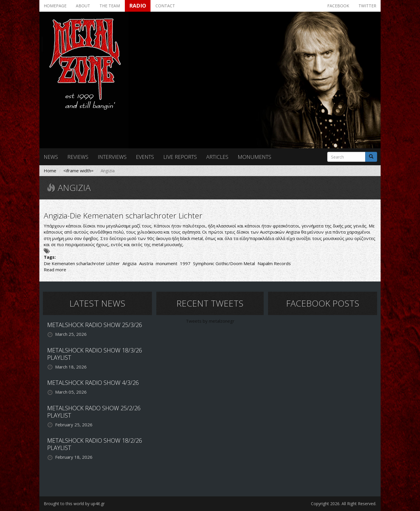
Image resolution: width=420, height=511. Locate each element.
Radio (138, 6)
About (83, 6)
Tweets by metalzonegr (210, 321)
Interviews (112, 157)
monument (167, 263)
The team (110, 6)
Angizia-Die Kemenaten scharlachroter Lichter (123, 215)
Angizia (129, 263)
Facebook (338, 6)
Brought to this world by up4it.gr (74, 504)
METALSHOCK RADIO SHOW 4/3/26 (93, 383)
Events (145, 157)
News (51, 157)
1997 (185, 263)
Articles (217, 157)
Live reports (180, 157)
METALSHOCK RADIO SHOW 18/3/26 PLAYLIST (95, 354)
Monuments (254, 157)
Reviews (78, 157)
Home (50, 171)
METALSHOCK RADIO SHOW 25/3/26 (95, 325)
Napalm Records (274, 263)
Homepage (55, 6)
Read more (55, 270)
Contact (165, 6)
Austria (146, 263)
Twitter (367, 6)
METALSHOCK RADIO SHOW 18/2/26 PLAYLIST (95, 444)
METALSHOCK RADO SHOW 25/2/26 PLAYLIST (94, 412)
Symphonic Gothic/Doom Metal (224, 263)
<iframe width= (78, 171)
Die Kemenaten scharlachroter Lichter (82, 263)
